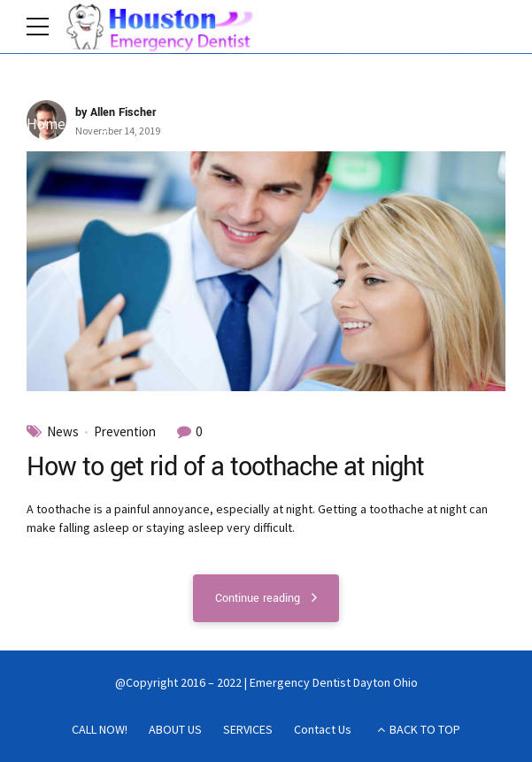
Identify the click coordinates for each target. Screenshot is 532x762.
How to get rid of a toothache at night (226, 468)
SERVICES (248, 729)
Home (46, 124)
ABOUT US (175, 729)
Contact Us (323, 729)
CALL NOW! (100, 729)
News (63, 432)
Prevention (125, 432)
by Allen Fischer (116, 113)
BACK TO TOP (425, 729)
